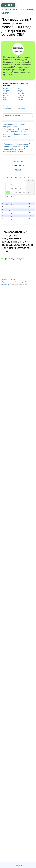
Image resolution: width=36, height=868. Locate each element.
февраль (7, 91)
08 (4, 192)
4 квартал (22, 108)
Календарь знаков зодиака (16, 135)
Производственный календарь (15, 83)
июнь (5, 100)
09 (4, 196)
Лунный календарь (11, 132)
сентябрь (21, 93)
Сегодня (13, 9)
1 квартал (7, 106)
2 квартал (7, 108)
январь (6, 89)
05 (4, 181)
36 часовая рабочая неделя (16, 148)
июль (20, 89)
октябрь (21, 95)
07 (4, 188)
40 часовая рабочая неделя (15, 150)
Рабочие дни (9, 144)
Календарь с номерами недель (14, 125)
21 (8, 192)
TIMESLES (8, 5)
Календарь (8, 124)
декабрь (21, 100)
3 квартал (22, 106)
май (5, 97)
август (20, 91)
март (5, 93)
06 (4, 184)
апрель (6, 95)
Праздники (26, 9)
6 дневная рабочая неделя (17, 145)
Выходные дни (22, 144)
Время (5, 13)
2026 (4, 9)
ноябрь (21, 97)
